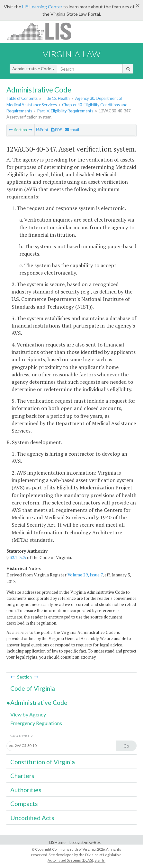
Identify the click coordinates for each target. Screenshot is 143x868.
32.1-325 (18, 557)
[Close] (138, 5)
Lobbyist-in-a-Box (85, 842)
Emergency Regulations (36, 723)
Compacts (24, 804)
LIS (43, 31)
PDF (57, 130)
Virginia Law (72, 54)
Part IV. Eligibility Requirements (65, 111)
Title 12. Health (56, 98)
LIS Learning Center (42, 7)
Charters (22, 776)
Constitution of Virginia (43, 762)
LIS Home (57, 842)
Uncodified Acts (32, 818)
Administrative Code (33, 69)
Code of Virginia (33, 688)
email (72, 130)
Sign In (100, 860)
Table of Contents (22, 98)
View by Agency (28, 714)
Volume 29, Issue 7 (85, 575)
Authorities (26, 790)
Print (42, 130)
